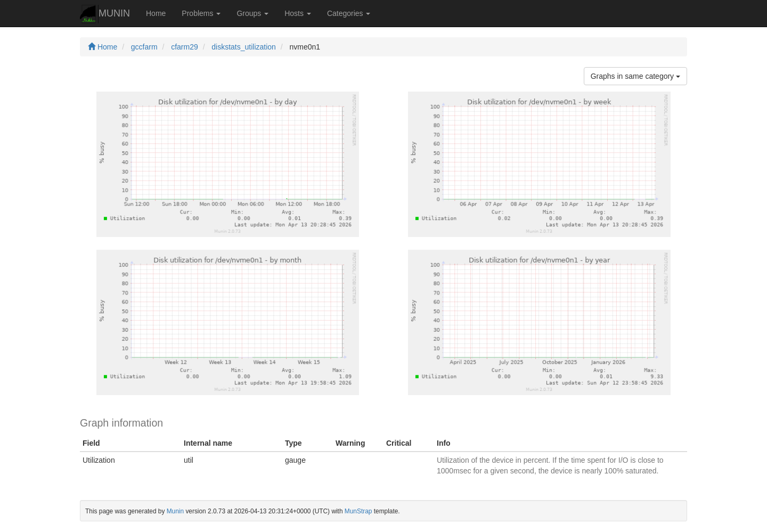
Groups (252, 13)
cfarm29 (185, 47)
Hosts (298, 13)
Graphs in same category (635, 76)
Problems (201, 13)
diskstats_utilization (244, 47)
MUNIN (105, 14)
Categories (349, 13)
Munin (175, 511)
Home (156, 13)
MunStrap (358, 511)
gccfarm (144, 47)
